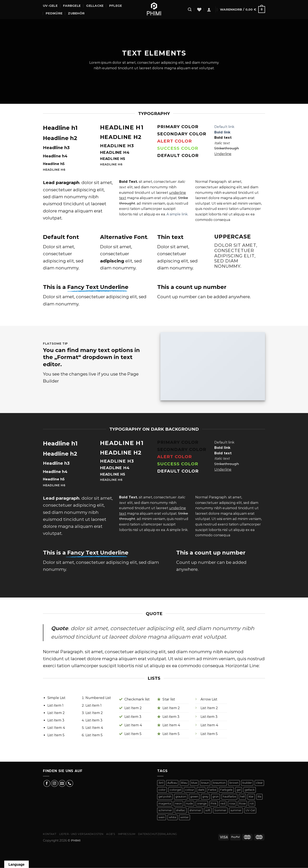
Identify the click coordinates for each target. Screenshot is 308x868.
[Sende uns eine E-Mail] (62, 783)
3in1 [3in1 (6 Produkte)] (161, 783)
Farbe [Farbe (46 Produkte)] (212, 790)
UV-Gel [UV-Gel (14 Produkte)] (250, 810)
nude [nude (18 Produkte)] (189, 804)
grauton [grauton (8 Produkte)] (181, 797)
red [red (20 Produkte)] (223, 804)
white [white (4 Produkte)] (173, 817)
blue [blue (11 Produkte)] (194, 783)
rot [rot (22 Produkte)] (252, 804)
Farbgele (72, 6)
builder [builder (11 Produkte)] (247, 783)
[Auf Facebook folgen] (47, 783)
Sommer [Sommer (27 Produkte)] (220, 810)
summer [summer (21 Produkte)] (236, 810)
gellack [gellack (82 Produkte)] (250, 790)
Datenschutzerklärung (158, 834)
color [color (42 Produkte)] (162, 790)
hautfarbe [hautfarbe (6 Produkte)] (229, 797)
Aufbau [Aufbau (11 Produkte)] (172, 783)
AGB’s (111, 834)
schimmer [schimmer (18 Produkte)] (165, 810)
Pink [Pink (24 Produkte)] (214, 804)
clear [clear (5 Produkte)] (259, 783)
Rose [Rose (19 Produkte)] (242, 804)
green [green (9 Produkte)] (194, 797)
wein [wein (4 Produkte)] (162, 817)
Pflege (116, 6)
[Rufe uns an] (70, 783)
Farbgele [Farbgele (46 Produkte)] (226, 790)
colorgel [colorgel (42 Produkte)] (175, 790)
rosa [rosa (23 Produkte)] (232, 804)
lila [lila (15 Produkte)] (259, 797)
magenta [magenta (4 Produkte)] (165, 804)
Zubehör (76, 13)
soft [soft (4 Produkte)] (208, 810)
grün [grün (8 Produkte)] (216, 797)
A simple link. (177, 214)
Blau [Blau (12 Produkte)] (184, 783)
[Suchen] (190, 10)
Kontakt (50, 834)
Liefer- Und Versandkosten (81, 834)
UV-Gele (50, 6)
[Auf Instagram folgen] (54, 783)
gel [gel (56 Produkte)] (239, 790)
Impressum (127, 834)
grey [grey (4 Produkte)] (205, 797)
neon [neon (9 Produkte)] (178, 804)
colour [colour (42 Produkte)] (190, 790)
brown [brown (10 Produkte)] (234, 783)
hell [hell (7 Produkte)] (242, 797)
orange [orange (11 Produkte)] (202, 804)
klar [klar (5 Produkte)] (251, 797)
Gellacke (95, 6)
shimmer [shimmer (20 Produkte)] (195, 810)
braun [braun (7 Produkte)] (205, 783)
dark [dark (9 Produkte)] (201, 790)
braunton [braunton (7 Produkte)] (219, 783)
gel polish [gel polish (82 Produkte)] (165, 797)
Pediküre (54, 13)
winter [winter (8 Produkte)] (184, 817)
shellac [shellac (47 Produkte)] (181, 810)
